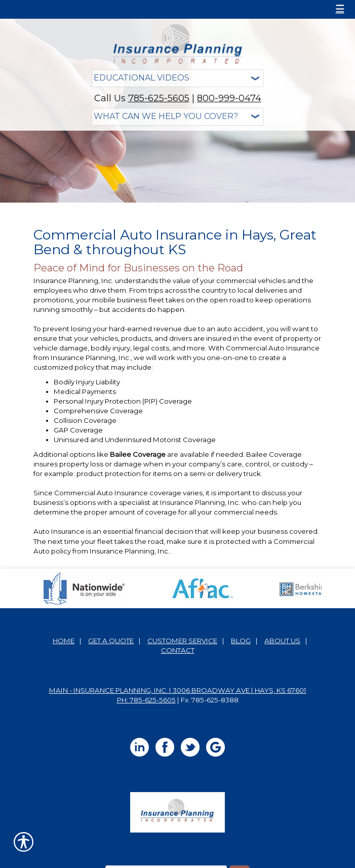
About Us (282, 641)
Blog (241, 641)
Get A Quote (111, 641)
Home (64, 641)
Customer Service (182, 641)
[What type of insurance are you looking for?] (178, 117)
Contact (178, 650)
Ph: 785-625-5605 (146, 700)
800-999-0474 (229, 98)
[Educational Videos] (178, 78)
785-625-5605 (159, 98)
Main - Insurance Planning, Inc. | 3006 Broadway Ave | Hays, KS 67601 (178, 690)
